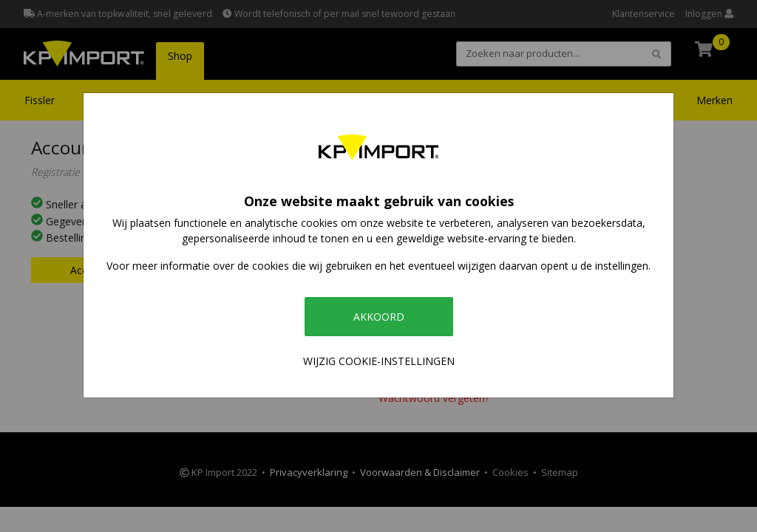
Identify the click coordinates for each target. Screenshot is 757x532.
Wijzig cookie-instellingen (379, 361)
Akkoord (379, 317)
